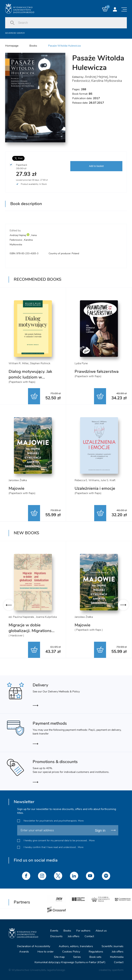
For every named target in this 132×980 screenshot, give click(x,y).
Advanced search (15, 33)
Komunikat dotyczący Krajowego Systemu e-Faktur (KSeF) (70, 962)
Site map (59, 957)
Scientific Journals (112, 946)
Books (33, 46)
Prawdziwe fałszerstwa (97, 371)
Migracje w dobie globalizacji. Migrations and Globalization (30, 631)
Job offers (74, 936)
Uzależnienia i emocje (95, 488)
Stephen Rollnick (40, 363)
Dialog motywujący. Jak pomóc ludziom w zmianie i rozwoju (30, 377)
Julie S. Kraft (108, 480)
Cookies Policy (71, 952)
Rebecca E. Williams (87, 480)
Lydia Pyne (81, 363)
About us (101, 931)
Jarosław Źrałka (18, 480)
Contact (89, 936)
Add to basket (96, 166)
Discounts (56, 936)
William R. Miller (19, 363)
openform (118, 970)
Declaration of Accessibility (34, 946)
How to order (46, 952)
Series (77, 957)
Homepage (12, 46)
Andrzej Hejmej (96, 77)
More (81, 821)
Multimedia (117, 957)
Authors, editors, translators (76, 946)
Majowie (16, 488)
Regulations (96, 952)
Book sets (95, 957)
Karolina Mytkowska (107, 81)
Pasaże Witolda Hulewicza (64, 46)
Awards (24, 952)
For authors (83, 931)
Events (54, 931)
